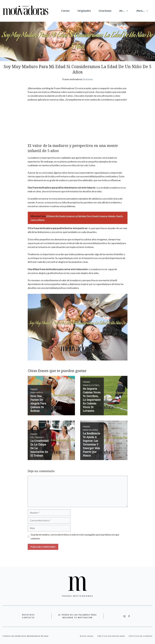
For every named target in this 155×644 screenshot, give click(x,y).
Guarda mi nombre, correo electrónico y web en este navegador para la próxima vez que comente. (75, 536)
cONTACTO (28, 618)
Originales (84, 11)
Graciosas (105, 11)
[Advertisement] (78, 123)
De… (126, 11)
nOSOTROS (28, 615)
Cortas (65, 11)
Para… (144, 11)
